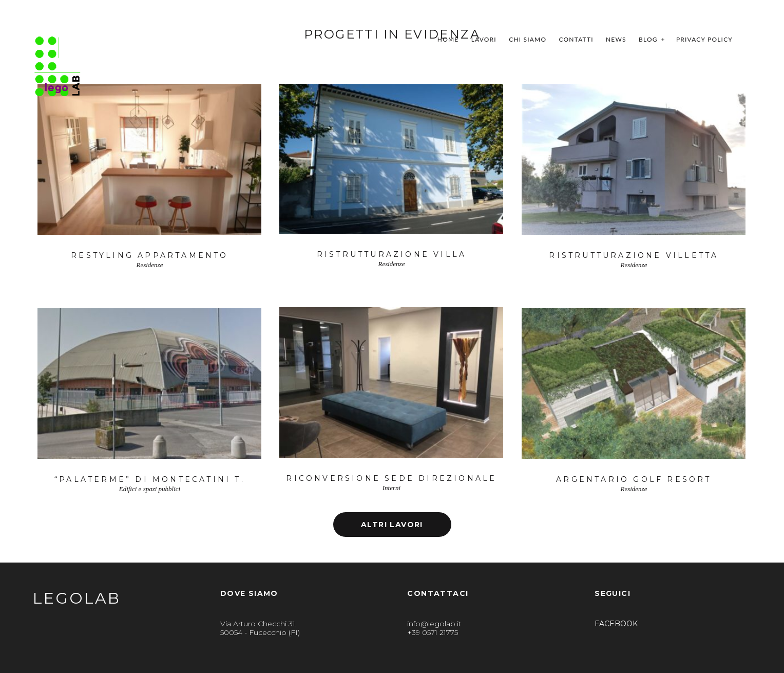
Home (448, 39)
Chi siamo (528, 39)
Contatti (576, 39)
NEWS (616, 39)
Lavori (484, 39)
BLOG (648, 39)
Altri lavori (392, 525)
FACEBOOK (616, 624)
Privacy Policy (704, 39)
